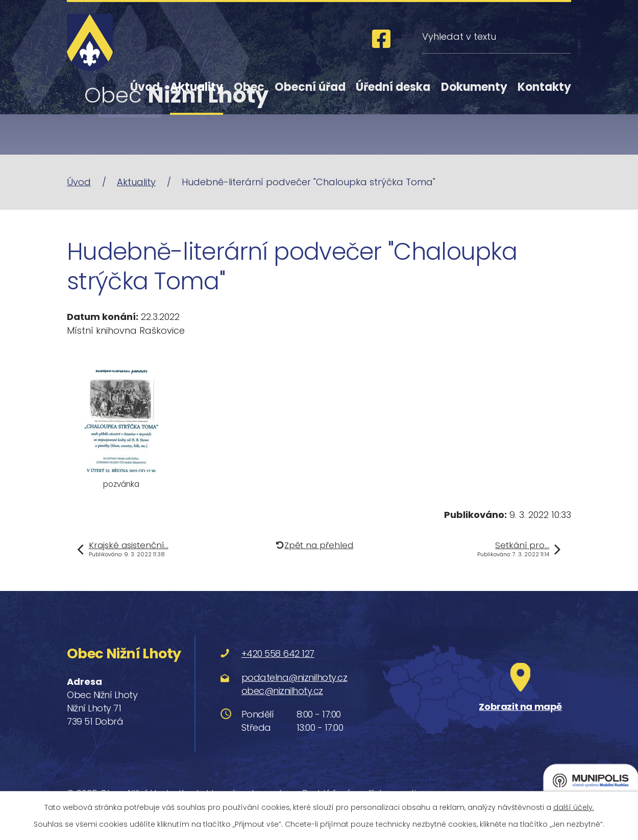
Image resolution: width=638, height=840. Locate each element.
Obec (249, 87)
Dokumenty (474, 87)
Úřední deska (393, 87)
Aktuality (197, 87)
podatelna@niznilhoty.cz (295, 677)
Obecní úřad (310, 87)
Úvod (145, 87)
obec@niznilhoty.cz (282, 691)
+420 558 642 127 (278, 653)
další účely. (574, 807)
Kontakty (544, 87)
